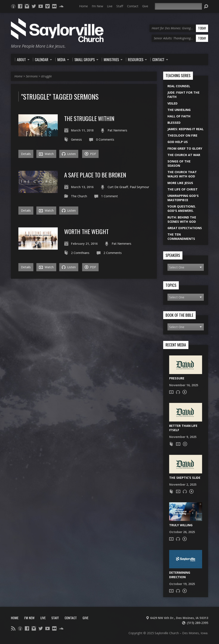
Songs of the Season (179, 163)
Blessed (174, 123)
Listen (69, 154)
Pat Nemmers (117, 130)
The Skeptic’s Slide (185, 478)
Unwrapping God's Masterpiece (183, 198)
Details (26, 154)
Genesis (76, 139)
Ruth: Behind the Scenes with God (182, 219)
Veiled (172, 103)
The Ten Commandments (181, 237)
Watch (46, 154)
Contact (133, 6)
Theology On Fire (182, 135)
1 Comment (109, 196)
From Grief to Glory (185, 148)
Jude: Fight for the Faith (183, 95)
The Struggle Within (89, 118)
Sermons (32, 76)
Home (84, 6)
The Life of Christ (183, 189)
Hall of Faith (179, 116)
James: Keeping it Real (186, 129)
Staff (120, 6)
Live (110, 6)
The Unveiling (179, 110)
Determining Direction (180, 575)
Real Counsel (179, 86)
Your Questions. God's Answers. (182, 209)
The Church (79, 196)
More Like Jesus (180, 183)
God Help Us (178, 142)
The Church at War (184, 155)
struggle (46, 76)
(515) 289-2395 (198, 623)
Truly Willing (181, 525)
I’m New (97, 6)
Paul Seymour (139, 187)
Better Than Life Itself (183, 428)
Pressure (177, 378)
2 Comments (113, 253)
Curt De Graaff (118, 187)
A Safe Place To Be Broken (95, 175)
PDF (90, 154)
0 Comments (105, 139)
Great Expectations (185, 228)
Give (145, 6)
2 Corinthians (80, 253)
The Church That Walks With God (182, 174)
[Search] (178, 6)
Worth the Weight (86, 231)
